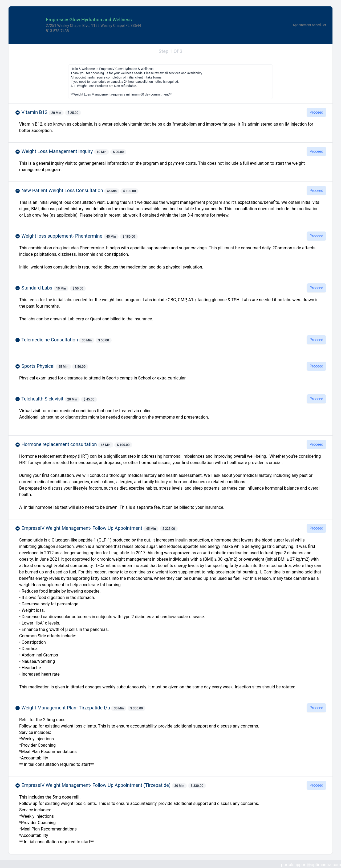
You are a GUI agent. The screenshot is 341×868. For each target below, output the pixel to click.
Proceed (316, 112)
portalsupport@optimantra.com (311, 865)
